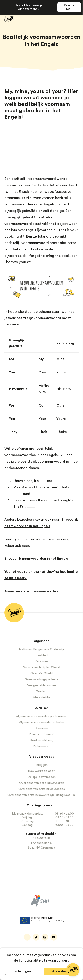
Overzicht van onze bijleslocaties (42, 789)
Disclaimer (42, 728)
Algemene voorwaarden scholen (41, 722)
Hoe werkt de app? (41, 771)
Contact (42, 691)
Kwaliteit (42, 655)
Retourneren (41, 746)
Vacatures (41, 661)
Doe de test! (69, 7)
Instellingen (22, 971)
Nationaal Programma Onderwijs (42, 649)
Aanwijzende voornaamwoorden (31, 591)
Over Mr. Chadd (41, 673)
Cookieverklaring (41, 740)
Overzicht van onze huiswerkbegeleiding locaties (41, 795)
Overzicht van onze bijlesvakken (42, 783)
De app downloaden (41, 777)
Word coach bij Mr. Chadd (42, 667)
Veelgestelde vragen (41, 685)
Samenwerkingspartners (42, 679)
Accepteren (61, 971)
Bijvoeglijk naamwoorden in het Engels (36, 559)
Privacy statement (42, 734)
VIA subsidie (42, 697)
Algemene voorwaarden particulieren (42, 716)
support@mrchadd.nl (42, 834)
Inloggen (42, 765)
